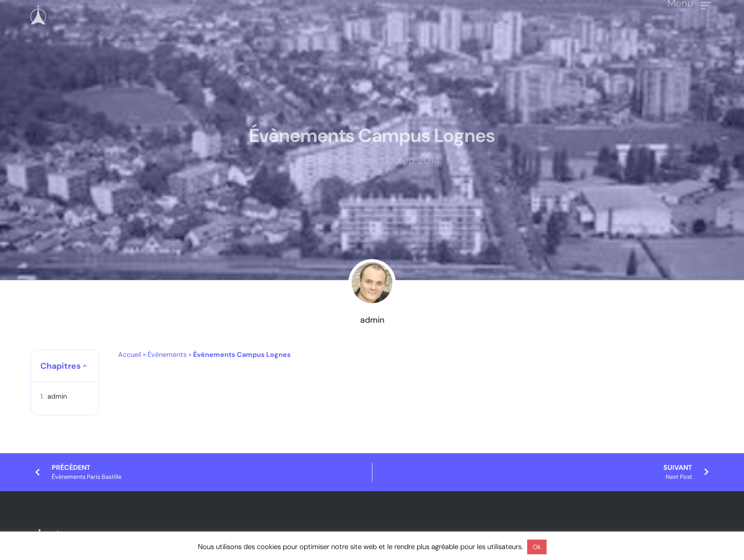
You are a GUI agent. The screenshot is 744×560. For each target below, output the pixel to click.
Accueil (130, 355)
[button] (85, 366)
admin (57, 396)
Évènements (167, 355)
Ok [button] (537, 547)
